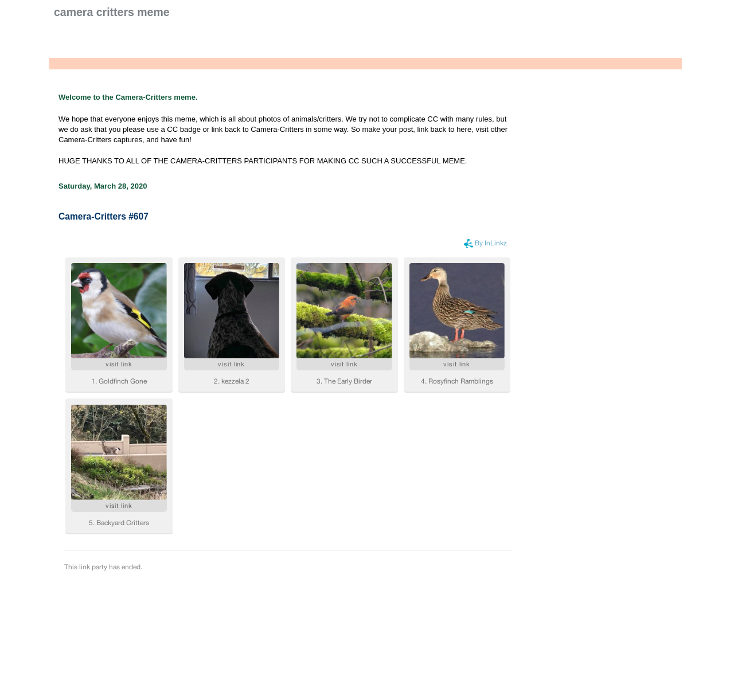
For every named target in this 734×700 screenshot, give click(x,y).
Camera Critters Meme (112, 12)
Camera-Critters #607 (104, 216)
